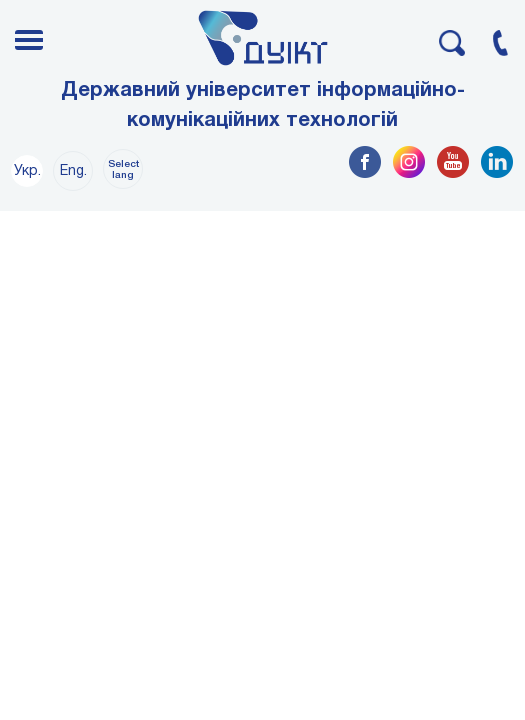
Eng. (73, 171)
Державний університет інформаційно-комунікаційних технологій (263, 106)
